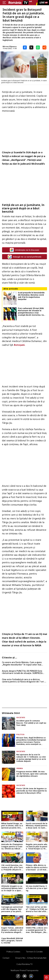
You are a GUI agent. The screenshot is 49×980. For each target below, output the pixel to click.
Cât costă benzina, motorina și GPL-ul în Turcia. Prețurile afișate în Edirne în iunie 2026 (12, 867)
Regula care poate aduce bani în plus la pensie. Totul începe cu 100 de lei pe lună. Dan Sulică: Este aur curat (37, 847)
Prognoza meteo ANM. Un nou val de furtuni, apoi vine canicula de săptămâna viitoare (32, 774)
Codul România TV (24, 964)
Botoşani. (20, 345)
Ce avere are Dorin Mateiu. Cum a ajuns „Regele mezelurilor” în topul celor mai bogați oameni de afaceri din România (22, 664)
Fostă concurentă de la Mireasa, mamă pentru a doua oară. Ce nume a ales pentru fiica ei (37, 826)
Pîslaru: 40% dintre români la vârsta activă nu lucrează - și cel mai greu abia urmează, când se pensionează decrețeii (37, 867)
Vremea (20, 768)
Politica (20, 734)
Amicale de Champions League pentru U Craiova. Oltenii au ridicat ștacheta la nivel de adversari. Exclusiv (12, 847)
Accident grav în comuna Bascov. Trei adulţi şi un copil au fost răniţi (31, 723)
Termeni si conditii (34, 952)
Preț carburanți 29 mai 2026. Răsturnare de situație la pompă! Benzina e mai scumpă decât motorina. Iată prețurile (32, 312)
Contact (6, 958)
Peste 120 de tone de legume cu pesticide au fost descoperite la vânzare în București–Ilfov (31, 791)
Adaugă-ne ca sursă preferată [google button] (24, 257)
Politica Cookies (13, 952)
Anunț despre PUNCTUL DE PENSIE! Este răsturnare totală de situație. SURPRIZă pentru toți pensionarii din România (22, 672)
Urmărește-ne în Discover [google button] (24, 250)
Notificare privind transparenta (24, 970)
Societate (21, 718)
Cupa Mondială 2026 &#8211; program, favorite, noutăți (12, 941)
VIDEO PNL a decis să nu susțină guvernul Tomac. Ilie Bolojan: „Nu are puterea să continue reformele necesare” (37, 930)
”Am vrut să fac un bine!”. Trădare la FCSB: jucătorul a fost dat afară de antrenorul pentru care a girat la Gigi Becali (37, 909)
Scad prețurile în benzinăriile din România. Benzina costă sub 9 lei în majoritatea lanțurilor (31, 296)
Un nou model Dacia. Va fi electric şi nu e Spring (37, 888)
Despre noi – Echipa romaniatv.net (31, 958)
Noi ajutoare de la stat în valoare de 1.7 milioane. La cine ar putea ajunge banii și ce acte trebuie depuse (31, 758)
